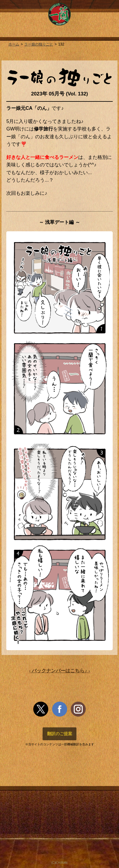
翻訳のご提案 (60, 734)
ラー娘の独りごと (39, 44)
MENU (9, 10)
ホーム (14, 44)
